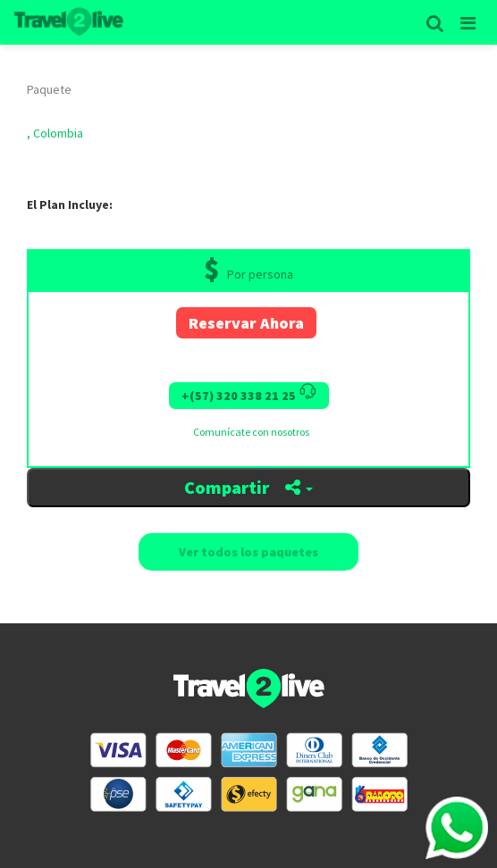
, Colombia (55, 133)
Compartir (248, 487)
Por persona (260, 274)
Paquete (49, 89)
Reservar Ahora (246, 323)
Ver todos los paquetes (248, 552)
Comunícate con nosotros (251, 432)
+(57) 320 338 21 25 (249, 393)
